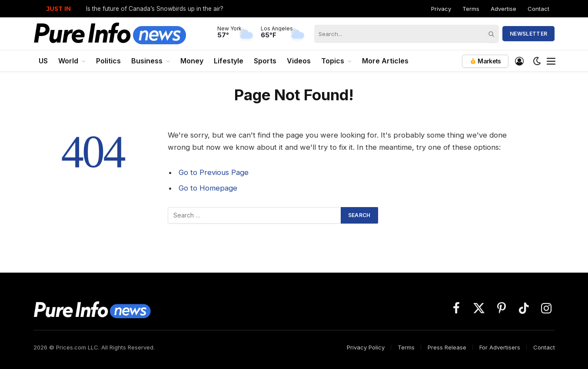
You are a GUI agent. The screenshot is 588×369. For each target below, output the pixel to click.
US (43, 61)
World (68, 61)
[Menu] (551, 61)
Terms (471, 9)
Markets (485, 61)
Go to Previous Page (214, 172)
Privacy (441, 9)
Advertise (503, 9)
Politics (108, 61)
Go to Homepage (208, 188)
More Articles (385, 61)
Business (147, 61)
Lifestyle (229, 61)
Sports (265, 61)
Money (192, 61)
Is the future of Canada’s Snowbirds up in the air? (155, 9)
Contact (538, 9)
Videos (299, 61)
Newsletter (529, 34)
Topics (333, 61)
